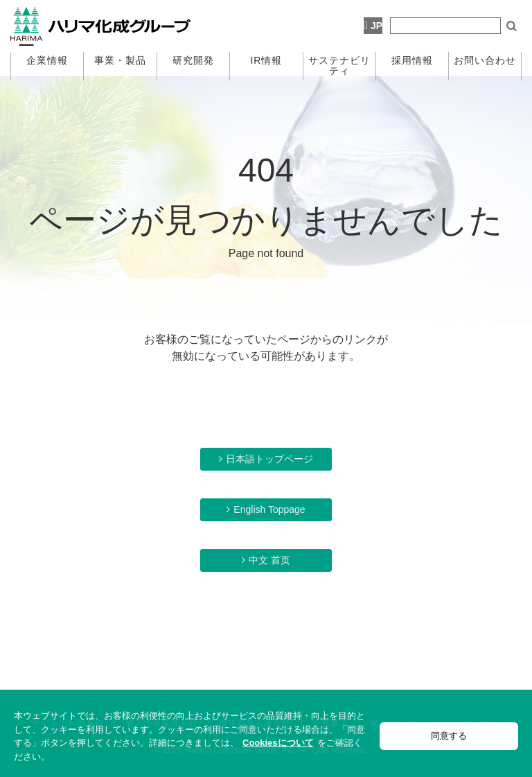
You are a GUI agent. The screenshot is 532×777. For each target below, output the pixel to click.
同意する (449, 736)
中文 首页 (269, 560)
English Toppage (269, 509)
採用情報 (412, 60)
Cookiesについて (278, 743)
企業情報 (47, 60)
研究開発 (193, 60)
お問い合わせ (485, 60)
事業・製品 (120, 60)
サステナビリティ (339, 66)
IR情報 (266, 60)
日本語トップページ (269, 459)
